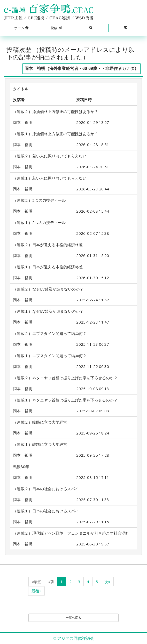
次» (107, 582)
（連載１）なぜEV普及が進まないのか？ (48, 311)
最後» (36, 591)
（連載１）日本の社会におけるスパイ (46, 511)
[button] (21, 28)
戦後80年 (21, 466)
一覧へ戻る (73, 618)
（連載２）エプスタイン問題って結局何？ (50, 333)
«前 (51, 582)
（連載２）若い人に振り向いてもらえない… (51, 156)
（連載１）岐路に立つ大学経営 (40, 444)
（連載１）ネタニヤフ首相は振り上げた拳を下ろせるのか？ (65, 400)
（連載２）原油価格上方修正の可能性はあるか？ (56, 111)
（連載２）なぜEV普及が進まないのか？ (48, 289)
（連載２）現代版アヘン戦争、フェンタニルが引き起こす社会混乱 (71, 533)
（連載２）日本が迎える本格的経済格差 (48, 245)
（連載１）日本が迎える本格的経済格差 (48, 267)
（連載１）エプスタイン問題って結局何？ (50, 356)
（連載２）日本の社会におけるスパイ (46, 489)
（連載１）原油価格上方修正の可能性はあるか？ (56, 134)
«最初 (37, 582)
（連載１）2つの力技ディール (39, 222)
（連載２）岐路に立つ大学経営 (40, 422)
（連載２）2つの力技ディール (39, 200)
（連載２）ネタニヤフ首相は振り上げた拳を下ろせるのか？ (65, 378)
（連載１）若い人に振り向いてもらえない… (51, 178)
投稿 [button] (56, 28)
